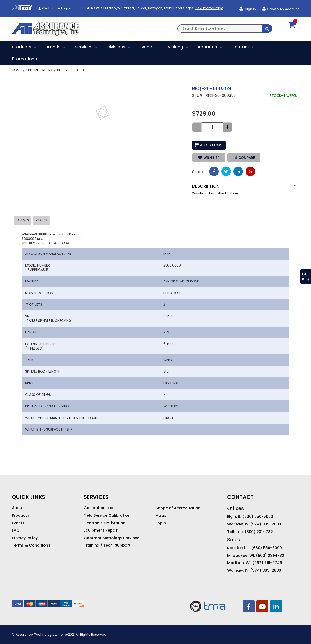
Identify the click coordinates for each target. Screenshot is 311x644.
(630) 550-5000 (258, 517)
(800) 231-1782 (259, 532)
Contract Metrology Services (111, 538)
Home (17, 70)
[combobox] (225, 29)
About (18, 508)
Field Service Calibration (107, 515)
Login (161, 523)
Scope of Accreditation (178, 508)
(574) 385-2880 (266, 524)
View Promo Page (209, 8)
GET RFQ (306, 276)
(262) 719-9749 (267, 563)
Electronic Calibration (105, 523)
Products (21, 515)
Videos (41, 220)
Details (23, 220)
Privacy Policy (25, 538)
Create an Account (283, 9)
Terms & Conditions (31, 545)
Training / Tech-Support (107, 545)
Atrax (161, 515)
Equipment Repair (101, 530)
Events (18, 523)
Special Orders (39, 70)
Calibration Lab (99, 508)
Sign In (250, 9)
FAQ (16, 530)
